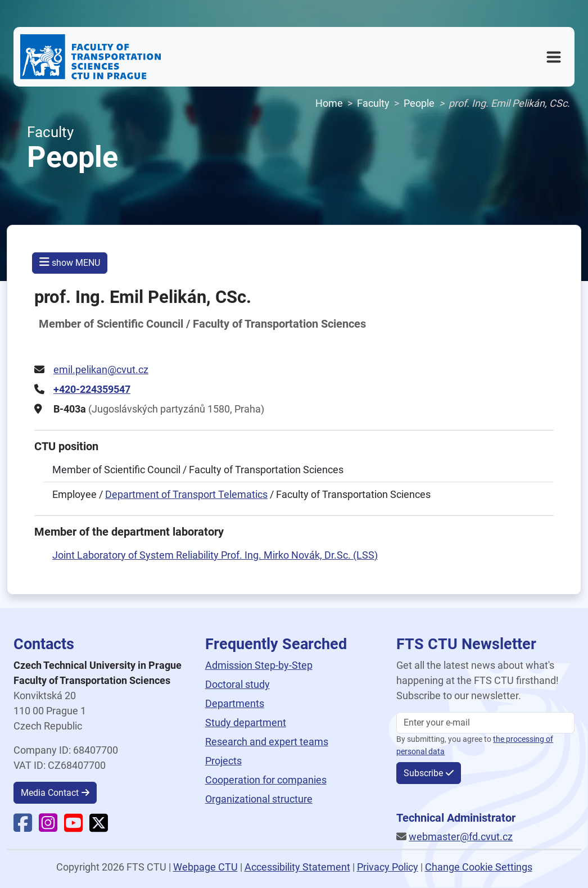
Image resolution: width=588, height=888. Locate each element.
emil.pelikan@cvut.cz (101, 370)
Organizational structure (259, 799)
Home (329, 103)
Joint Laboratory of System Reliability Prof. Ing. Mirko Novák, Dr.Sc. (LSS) (215, 555)
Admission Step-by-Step (259, 665)
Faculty (373, 103)
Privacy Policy (388, 867)
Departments (235, 703)
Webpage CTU (205, 867)
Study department (246, 722)
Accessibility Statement (297, 867)
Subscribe (423, 773)
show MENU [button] (70, 262)
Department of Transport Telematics (186, 494)
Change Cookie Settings (479, 867)
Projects (223, 761)
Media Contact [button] (50, 793)
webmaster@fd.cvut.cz (461, 837)
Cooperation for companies (266, 780)
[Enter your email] (485, 723)
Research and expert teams (267, 742)
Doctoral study (238, 684)
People (419, 103)
